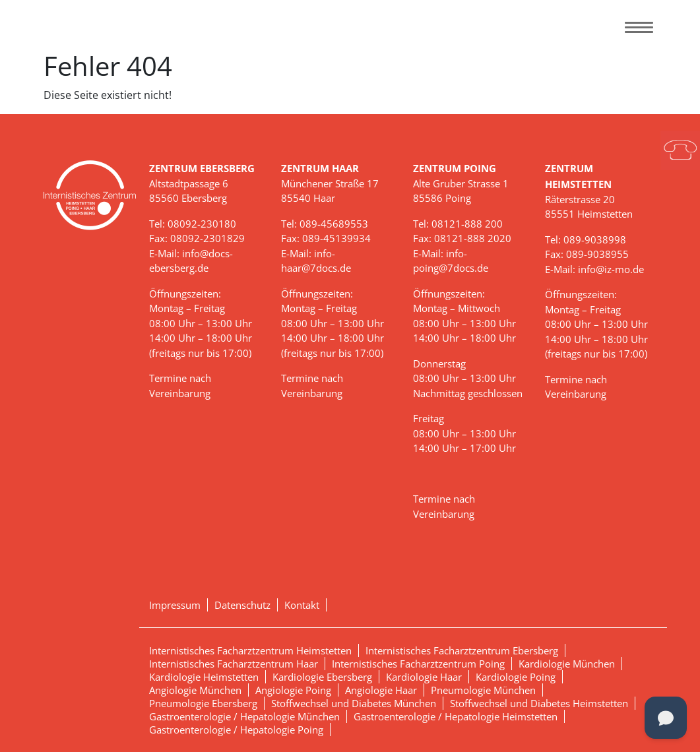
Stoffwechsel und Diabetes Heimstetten (539, 703)
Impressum (175, 605)
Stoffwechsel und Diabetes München (354, 703)
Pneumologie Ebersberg (203, 703)
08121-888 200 (467, 224)
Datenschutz (242, 605)
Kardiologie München (567, 664)
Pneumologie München (483, 690)
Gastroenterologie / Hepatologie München (244, 716)
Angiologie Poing (293, 690)
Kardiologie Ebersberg (322, 677)
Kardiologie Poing (516, 677)
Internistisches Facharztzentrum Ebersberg (462, 650)
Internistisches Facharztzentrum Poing (418, 664)
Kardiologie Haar (424, 677)
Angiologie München (195, 690)
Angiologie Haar (381, 690)
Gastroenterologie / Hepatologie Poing (236, 730)
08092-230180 (202, 224)
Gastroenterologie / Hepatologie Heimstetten (456, 716)
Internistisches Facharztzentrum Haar (234, 664)
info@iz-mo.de (611, 269)
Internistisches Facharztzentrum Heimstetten (250, 650)
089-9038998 (595, 239)
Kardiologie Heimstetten (204, 677)
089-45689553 (334, 224)
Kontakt (302, 605)
